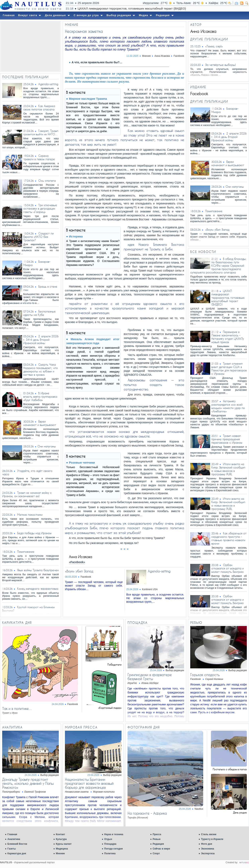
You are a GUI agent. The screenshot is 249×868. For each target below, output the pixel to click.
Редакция (158, 844)
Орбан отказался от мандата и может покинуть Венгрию (227, 568)
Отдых (108, 839)
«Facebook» (77, 562)
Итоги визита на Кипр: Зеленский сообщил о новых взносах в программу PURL (228, 469)
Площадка (110, 844)
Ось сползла (47, 181)
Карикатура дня (17, 853)
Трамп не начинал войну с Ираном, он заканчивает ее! (27, 494)
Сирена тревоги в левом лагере (39, 157)
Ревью (156, 839)
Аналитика (14, 839)
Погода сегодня (113, 849)
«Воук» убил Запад (79, 571)
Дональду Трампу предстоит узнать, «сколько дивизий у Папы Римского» (28, 783)
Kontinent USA (150, 589)
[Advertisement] (30, 46)
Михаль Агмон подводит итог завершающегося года (93, 341)
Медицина (62, 849)
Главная (12, 834)
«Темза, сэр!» (214, 46)
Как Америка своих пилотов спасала (39, 108)
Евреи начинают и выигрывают (40, 423)
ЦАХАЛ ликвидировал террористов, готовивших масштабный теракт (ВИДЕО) (228, 298)
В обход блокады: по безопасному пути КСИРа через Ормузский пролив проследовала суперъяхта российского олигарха (218, 266)
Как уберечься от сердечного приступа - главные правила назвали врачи (229, 538)
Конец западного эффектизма (38, 589)
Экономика (207, 849)
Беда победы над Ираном (34, 533)
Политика (110, 853)
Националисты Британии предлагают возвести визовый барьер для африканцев (89, 783)
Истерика (76, 236)
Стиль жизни (209, 834)
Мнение (60, 853)
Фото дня (207, 844)
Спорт (156, 853)
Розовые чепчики (82, 462)
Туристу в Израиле (212, 839)
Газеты (12, 849)
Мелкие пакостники (30, 515)
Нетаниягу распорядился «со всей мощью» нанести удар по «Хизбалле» (228, 406)
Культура (61, 839)
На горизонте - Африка (147, 813)
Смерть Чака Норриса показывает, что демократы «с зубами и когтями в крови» (41, 370)
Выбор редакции (175, 670)
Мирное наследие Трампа (88, 99)
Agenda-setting (48, 84)
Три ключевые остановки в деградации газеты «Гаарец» (40, 208)
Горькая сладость (205, 675)
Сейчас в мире (161, 849)
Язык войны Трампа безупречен (38, 570)
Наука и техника (114, 834)
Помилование (26, 552)
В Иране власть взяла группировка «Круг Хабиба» (40, 397)
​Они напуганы (47, 446)
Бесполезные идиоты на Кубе (39, 313)
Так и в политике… (17, 709)
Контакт (60, 834)
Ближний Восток (17, 844)
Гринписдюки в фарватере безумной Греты (150, 677)
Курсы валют (64, 844)
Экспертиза (208, 853)
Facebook (179, 56)
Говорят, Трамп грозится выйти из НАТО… (41, 133)
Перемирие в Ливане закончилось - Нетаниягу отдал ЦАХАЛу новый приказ (228, 337)
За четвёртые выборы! (220, 65)
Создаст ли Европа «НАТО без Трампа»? (38, 237)
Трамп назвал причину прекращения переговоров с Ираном (227, 439)
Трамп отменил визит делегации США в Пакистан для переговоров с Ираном (229, 369)
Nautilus (199, 809)
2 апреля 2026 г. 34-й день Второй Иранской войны (41, 340)
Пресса (157, 834)
